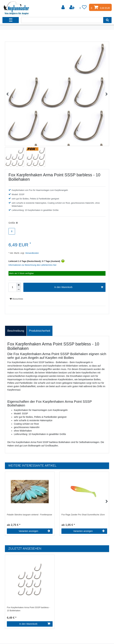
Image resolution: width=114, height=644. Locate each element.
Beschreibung (16, 331)
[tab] (16, 331)
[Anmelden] (63, 7)
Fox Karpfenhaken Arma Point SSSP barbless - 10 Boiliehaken (28, 609)
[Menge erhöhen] (19, 285)
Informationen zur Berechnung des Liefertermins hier (33, 265)
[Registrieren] (72, 7)
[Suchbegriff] (62, 20)
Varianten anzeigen (34, 531)
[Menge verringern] (19, 290)
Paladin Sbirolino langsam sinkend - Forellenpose (29, 515)
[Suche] (107, 20)
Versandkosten (32, 253)
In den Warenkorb (79, 287)
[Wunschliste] (83, 7)
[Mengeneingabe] (12, 287)
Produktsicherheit (40, 331)
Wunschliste (16, 299)
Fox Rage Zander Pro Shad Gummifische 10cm (83, 515)
